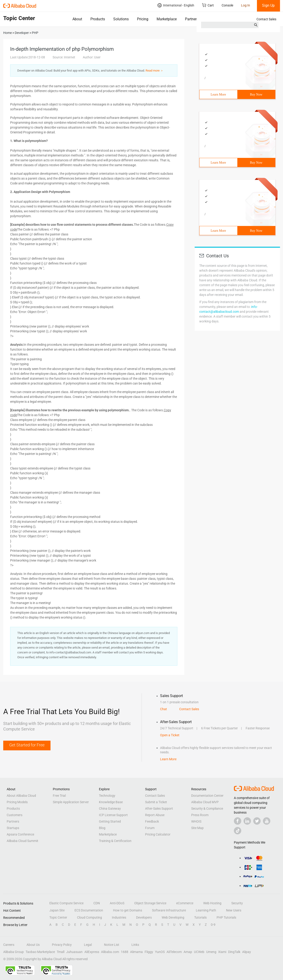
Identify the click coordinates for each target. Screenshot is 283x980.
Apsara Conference (20, 834)
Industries (119, 917)
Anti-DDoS (117, 903)
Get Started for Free (27, 745)
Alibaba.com (110, 952)
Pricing (143, 19)
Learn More (218, 95)
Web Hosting (212, 903)
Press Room (200, 815)
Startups (13, 828)
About (77, 19)
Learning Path (206, 910)
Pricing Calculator (158, 834)
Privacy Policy (62, 945)
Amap (188, 952)
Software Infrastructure (169, 910)
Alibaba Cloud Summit (22, 841)
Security (237, 903)
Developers (144, 917)
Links (135, 945)
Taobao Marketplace (40, 952)
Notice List (112, 945)
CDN (97, 903)
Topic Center (58, 917)
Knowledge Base (111, 802)
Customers (15, 815)
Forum (150, 828)
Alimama (136, 952)
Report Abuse (155, 815)
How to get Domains (128, 910)
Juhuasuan (74, 952)
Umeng (211, 952)
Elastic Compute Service (66, 903)
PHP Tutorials (226, 917)
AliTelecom (174, 952)
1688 (125, 952)
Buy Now (256, 95)
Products (98, 19)
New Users (234, 910)
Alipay (247, 952)
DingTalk (234, 952)
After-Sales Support (159, 809)
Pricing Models (17, 802)
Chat (164, 709)
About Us (33, 945)
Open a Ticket (170, 735)
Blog (102, 828)
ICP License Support (113, 815)
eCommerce (185, 903)
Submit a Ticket (156, 802)
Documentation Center (207, 796)
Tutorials (200, 917)
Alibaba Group (13, 952)
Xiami (222, 952)
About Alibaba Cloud (21, 796)
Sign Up (268, 5)
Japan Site (57, 910)
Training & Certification (115, 841)
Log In (246, 5)
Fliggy (149, 952)
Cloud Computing (89, 917)
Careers (9, 945)
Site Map (197, 828)
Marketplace (167, 19)
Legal (88, 945)
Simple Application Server (71, 802)
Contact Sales (266, 19)
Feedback (152, 821)
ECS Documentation (89, 910)
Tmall (61, 952)
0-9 (213, 925)
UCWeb (199, 952)
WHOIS (196, 821)
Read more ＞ (154, 71)
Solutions (121, 19)
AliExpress (92, 952)
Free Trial (59, 796)
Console (227, 5)
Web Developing (173, 917)
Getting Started (110, 821)
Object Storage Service (150, 903)
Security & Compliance (207, 809)
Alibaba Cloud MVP (205, 802)
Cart (208, 5)
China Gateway (110, 809)
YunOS (160, 952)
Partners (192, 19)
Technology (107, 796)
